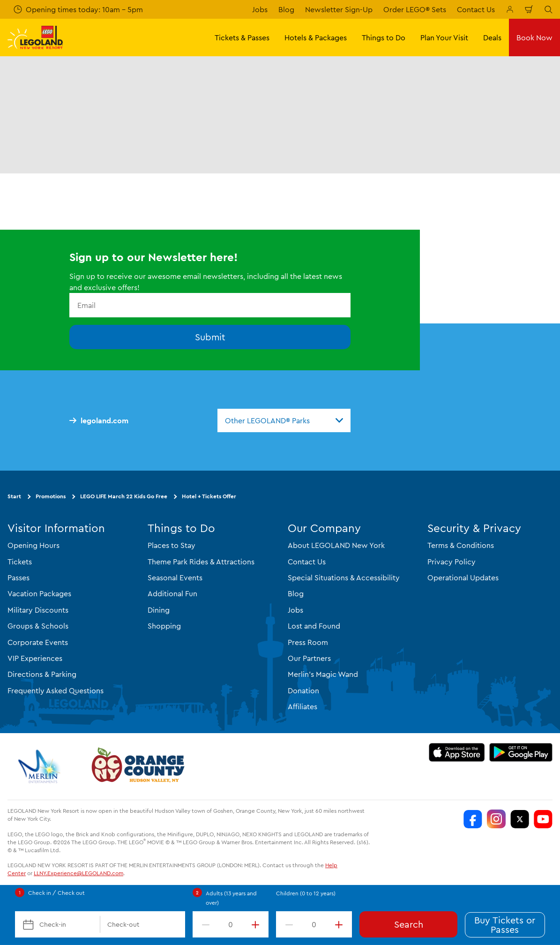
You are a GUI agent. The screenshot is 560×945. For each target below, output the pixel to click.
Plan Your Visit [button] (444, 37)
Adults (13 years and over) (231, 898)
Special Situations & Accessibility (344, 577)
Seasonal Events (175, 577)
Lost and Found (314, 626)
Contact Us (476, 9)
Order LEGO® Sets (415, 9)
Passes (19, 577)
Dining (159, 610)
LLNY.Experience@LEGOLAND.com (78, 873)
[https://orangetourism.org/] (137, 766)
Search (409, 924)
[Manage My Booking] (510, 9)
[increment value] (257, 924)
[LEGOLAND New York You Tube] (543, 819)
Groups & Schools (38, 626)
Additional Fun (172, 593)
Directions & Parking (42, 674)
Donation (303, 690)
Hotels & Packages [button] (316, 37)
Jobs (260, 9)
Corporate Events (38, 642)
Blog (286, 9)
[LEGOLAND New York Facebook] (473, 819)
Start (14, 496)
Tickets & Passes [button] (242, 37)
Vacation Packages (39, 593)
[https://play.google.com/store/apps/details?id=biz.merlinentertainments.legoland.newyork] (521, 752)
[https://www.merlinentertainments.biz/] (41, 766)
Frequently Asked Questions (56, 690)
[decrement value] (204, 924)
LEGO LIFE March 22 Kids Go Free (124, 496)
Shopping (164, 626)
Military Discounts (38, 610)
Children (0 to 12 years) (306, 893)
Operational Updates (463, 577)
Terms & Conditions (461, 545)
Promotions (51, 496)
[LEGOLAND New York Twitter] (520, 819)
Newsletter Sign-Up (339, 9)
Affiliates (302, 706)
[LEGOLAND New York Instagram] (496, 819)
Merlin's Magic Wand (323, 674)
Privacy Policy (452, 562)
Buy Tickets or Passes (505, 925)
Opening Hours (34, 545)
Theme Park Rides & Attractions (201, 562)
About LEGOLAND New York (336, 545)
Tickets (20, 562)
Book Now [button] (534, 37)
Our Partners (309, 658)
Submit (210, 337)
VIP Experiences (35, 658)
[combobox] (284, 420)
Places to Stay (172, 545)
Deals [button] (492, 37)
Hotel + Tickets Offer (209, 496)
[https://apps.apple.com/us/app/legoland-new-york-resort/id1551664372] (457, 752)
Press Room (308, 642)
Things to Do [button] (384, 37)
